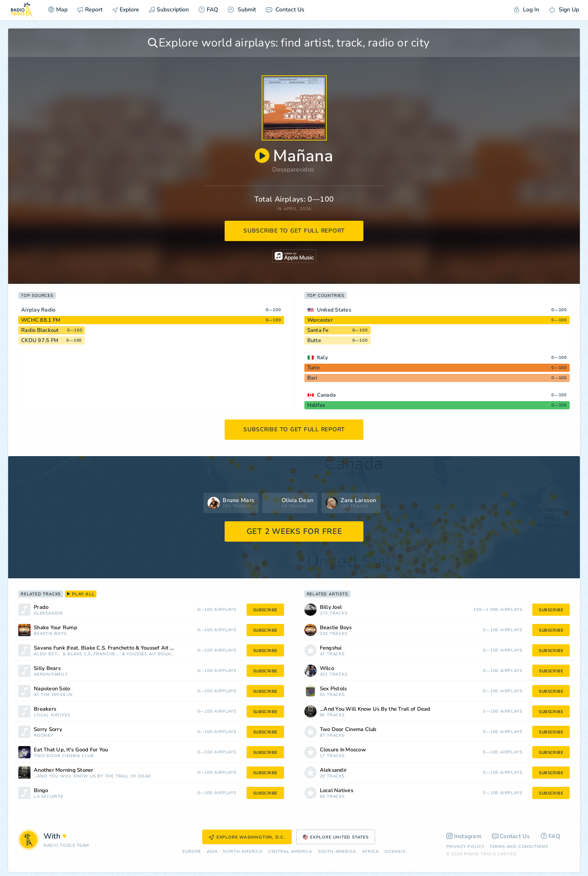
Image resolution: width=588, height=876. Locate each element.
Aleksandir (48, 614)
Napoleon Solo (52, 689)
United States (334, 310)
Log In (527, 10)
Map (58, 10)
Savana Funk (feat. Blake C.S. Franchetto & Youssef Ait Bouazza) (113, 648)
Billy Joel (331, 607)
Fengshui (331, 648)
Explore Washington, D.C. (247, 837)
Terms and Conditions (519, 847)
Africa (370, 852)
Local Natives (52, 715)
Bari (312, 378)
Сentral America (290, 852)
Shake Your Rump (56, 628)
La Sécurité (49, 797)
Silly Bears (47, 669)
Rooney (44, 736)
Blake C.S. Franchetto (94, 654)
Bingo (41, 791)
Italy (322, 358)
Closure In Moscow (343, 750)
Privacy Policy (466, 847)
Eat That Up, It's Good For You (71, 750)
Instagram (464, 836)
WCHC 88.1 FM (41, 320)
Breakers (45, 709)
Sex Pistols (333, 689)
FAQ (208, 10)
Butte (314, 340)
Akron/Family (51, 675)
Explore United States (336, 837)
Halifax (316, 405)
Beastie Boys (50, 634)
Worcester (320, 320)
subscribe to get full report (294, 231)
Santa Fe (318, 330)
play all (81, 594)
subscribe (265, 610)
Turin (313, 368)
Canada (327, 395)
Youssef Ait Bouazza (151, 654)
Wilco (327, 669)
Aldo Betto (47, 654)
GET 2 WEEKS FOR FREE (294, 531)
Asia (212, 852)
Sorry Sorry (48, 730)
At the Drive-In (53, 695)
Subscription (169, 10)
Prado (41, 607)
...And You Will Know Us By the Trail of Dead (93, 776)
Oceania (395, 852)
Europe (192, 852)
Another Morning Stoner (64, 770)
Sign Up (564, 10)
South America (337, 852)
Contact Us (285, 10)
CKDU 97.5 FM (40, 340)
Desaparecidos (293, 169)
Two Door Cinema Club (64, 756)
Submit (242, 10)
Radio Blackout (40, 330)
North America (243, 852)
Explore (126, 10)
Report (90, 10)
